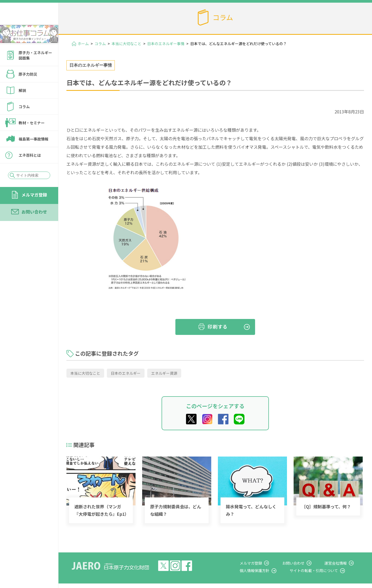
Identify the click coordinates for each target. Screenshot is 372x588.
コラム (24, 121)
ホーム (83, 44)
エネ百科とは (30, 169)
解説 (22, 105)
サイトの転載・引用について (324, 570)
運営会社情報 (341, 563)
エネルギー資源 (164, 373)
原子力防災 (28, 88)
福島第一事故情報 (33, 153)
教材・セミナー (32, 137)
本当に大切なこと (126, 44)
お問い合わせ (34, 226)
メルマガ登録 (34, 209)
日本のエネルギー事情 (166, 44)
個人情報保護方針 (270, 570)
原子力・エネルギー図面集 (35, 70)
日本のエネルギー (126, 373)
